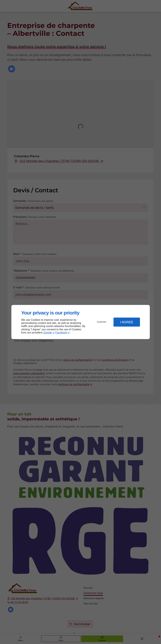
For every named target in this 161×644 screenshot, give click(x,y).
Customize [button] (102, 322)
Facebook (61, 333)
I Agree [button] (127, 322)
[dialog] (81, 322)
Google (48, 333)
